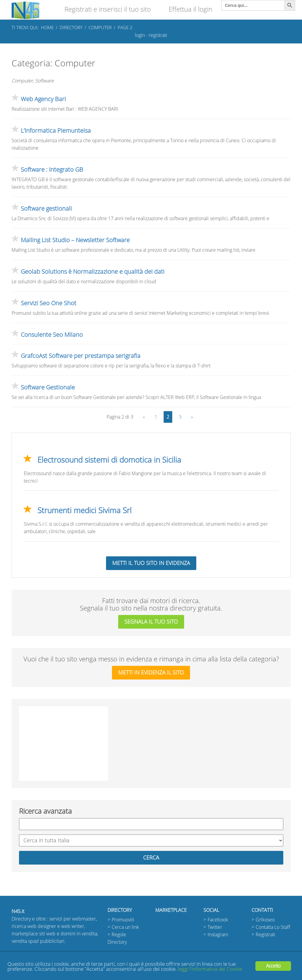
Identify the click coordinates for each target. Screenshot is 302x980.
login (140, 35)
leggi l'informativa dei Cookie (210, 969)
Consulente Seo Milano (52, 335)
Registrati (265, 935)
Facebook (218, 920)
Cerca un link (125, 927)
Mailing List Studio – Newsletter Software (75, 240)
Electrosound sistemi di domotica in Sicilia (109, 460)
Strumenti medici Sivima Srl (84, 511)
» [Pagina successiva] (192, 417)
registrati (158, 35)
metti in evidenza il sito (151, 673)
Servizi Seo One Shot (49, 303)
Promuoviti (123, 920)
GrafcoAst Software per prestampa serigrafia (81, 356)
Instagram (218, 935)
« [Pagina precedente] (144, 417)
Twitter (215, 927)
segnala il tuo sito (151, 622)
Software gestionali (46, 209)
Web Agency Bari (43, 99)
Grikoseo (265, 920)
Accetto (273, 966)
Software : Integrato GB (52, 170)
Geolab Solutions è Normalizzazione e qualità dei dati (93, 272)
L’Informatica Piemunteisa (56, 131)
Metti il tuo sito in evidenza (151, 563)
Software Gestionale (48, 387)
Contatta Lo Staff (273, 927)
